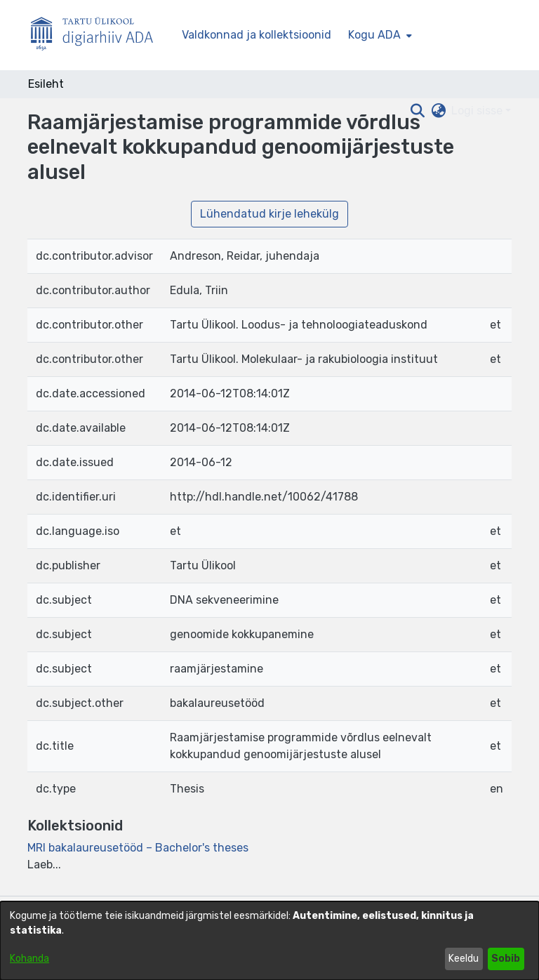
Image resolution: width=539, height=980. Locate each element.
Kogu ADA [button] (374, 35)
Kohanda (29, 959)
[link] (138, 848)
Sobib (506, 959)
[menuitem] (379, 35)
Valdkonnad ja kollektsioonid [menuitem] (257, 35)
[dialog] (269, 941)
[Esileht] (98, 35)
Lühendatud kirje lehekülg (269, 214)
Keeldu (464, 959)
